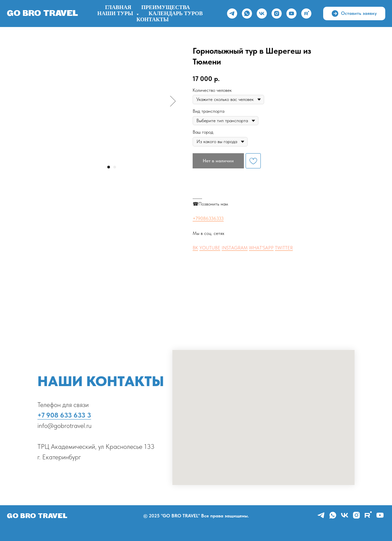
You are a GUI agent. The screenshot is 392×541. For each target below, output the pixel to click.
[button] (354, 13)
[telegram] (232, 13)
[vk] (262, 13)
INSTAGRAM (235, 248)
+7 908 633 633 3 (64, 415)
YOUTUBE (210, 248)
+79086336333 (208, 218)
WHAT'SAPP (261, 248)
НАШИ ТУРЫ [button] (116, 13)
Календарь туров (176, 13)
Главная (118, 7)
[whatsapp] (247, 13)
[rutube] (306, 13)
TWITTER (284, 248)
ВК (195, 248)
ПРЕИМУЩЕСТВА (166, 7)
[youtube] (291, 13)
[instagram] (277, 13)
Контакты (152, 20)
